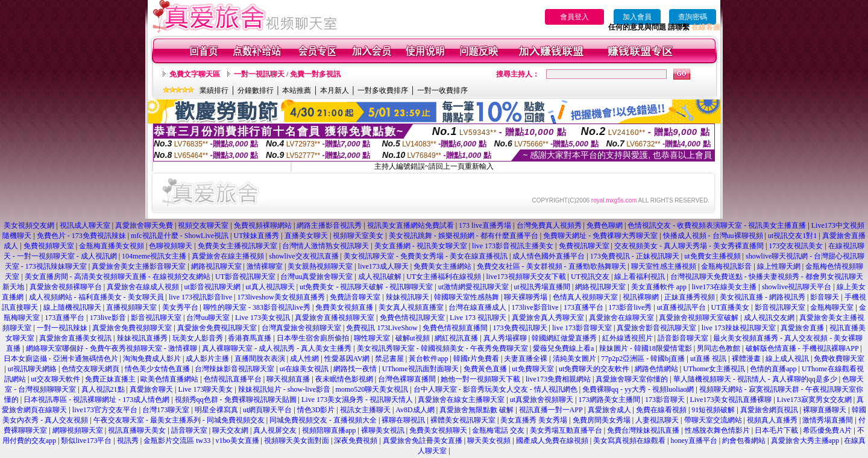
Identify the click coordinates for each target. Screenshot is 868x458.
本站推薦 (297, 90)
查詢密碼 (693, 17)
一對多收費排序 (383, 90)
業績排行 (214, 90)
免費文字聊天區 (195, 74)
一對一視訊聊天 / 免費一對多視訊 (287, 74)
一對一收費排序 (442, 90)
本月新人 (335, 90)
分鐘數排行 (256, 90)
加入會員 (637, 17)
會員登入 (574, 17)
